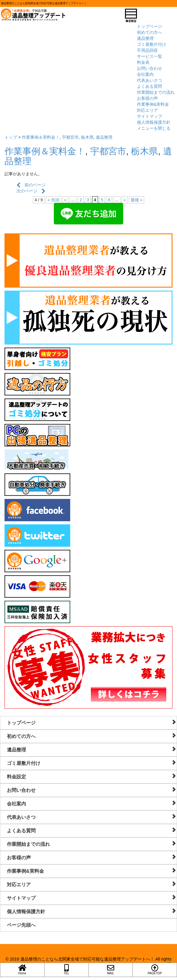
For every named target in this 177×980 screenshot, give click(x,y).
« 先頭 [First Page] (54, 200)
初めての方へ (149, 32)
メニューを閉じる (154, 128)
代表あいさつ (149, 80)
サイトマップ (149, 116)
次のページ (31, 191)
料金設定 (91, 776)
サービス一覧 (149, 56)
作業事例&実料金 (153, 104)
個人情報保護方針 (154, 122)
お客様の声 (147, 98)
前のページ (31, 185)
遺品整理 (145, 38)
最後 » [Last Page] (137, 200)
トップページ (149, 26)
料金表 (143, 62)
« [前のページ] (65, 200)
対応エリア (147, 110)
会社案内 (145, 74)
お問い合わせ (149, 68)
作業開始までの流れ (156, 92)
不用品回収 (147, 50)
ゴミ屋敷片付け (152, 44)
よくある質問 (149, 86)
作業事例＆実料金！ (41, 137)
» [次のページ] (125, 200)
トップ (11, 137)
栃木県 (87, 137)
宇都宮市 (70, 137)
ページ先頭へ (21, 925)
